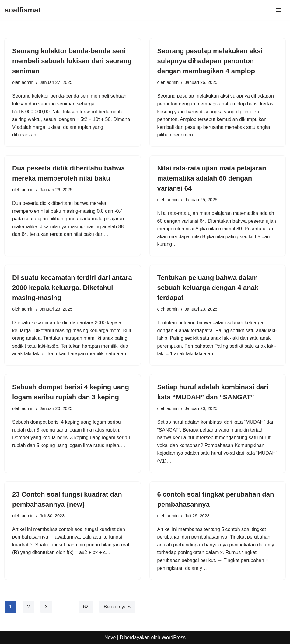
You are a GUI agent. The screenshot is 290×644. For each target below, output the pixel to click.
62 (86, 607)
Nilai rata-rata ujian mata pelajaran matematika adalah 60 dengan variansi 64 (212, 178)
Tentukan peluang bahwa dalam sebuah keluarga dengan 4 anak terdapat (208, 288)
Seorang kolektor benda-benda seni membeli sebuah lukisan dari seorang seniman (72, 61)
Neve (110, 637)
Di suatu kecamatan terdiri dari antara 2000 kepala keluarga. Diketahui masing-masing (72, 288)
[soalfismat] (23, 10)
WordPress (174, 637)
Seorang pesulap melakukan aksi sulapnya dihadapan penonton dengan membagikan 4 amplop (210, 61)
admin (28, 82)
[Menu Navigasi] (278, 10)
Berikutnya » (117, 607)
